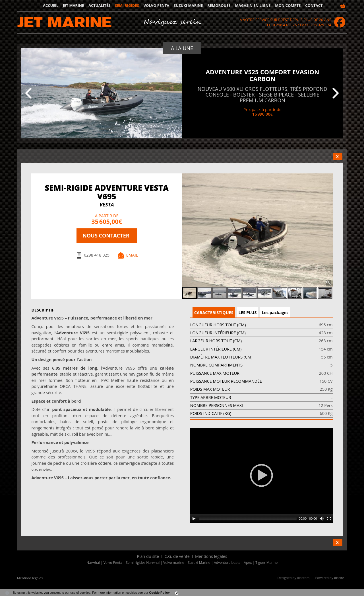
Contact (314, 5)
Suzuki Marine (188, 5)
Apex (248, 563)
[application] (261, 475)
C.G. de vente (177, 556)
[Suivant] (335, 93)
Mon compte (288, 5)
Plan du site (148, 556)
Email (132, 255)
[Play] (194, 519)
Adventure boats (227, 563)
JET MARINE (73, 5)
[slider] (248, 519)
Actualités (99, 5)
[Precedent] (29, 93)
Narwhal (93, 563)
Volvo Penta (157, 5)
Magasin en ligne (253, 5)
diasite (339, 578)
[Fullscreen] (329, 519)
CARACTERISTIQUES (214, 313)
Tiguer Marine (266, 563)
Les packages (275, 313)
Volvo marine (174, 563)
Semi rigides (127, 5)
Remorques (219, 5)
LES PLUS (248, 313)
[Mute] (322, 519)
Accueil (51, 5)
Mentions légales (211, 556)
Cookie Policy (159, 593)
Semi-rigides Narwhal (143, 563)
